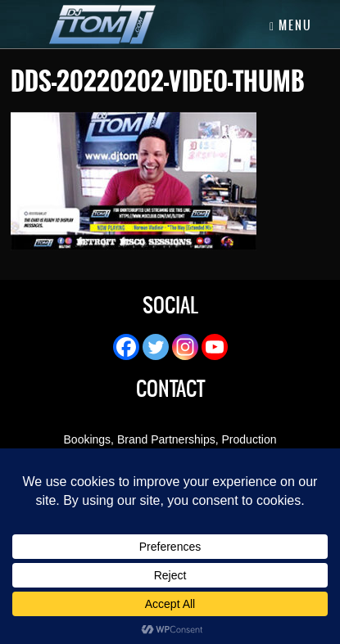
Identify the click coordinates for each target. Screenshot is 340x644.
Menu (291, 25)
